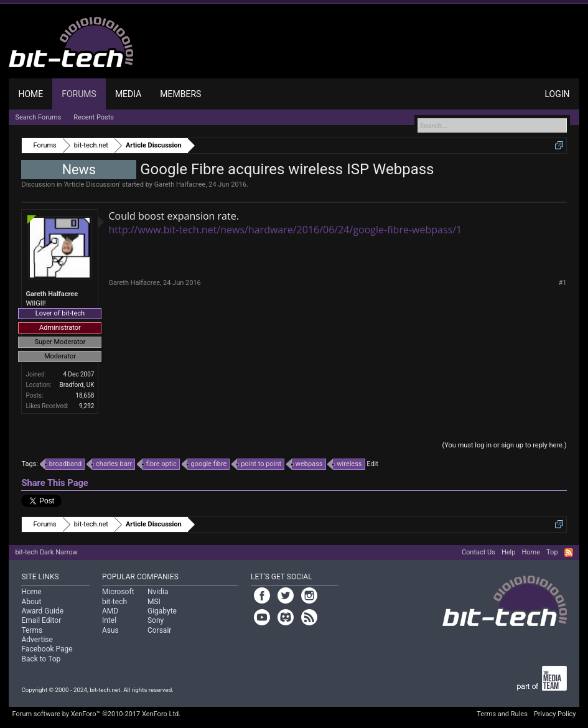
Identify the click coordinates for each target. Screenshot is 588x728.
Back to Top (41, 659)
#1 (563, 283)
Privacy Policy (555, 714)
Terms (32, 630)
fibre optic (160, 464)
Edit (372, 464)
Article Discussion (92, 184)
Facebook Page (47, 649)
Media (128, 94)
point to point (259, 464)
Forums (79, 94)
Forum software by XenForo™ (96, 714)
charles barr (112, 464)
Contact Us (478, 552)
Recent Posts (94, 117)
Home (30, 94)
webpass (307, 464)
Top (552, 552)
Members (180, 94)
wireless (347, 464)
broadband (64, 464)
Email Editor (41, 620)
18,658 (85, 395)
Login (558, 94)
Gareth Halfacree (180, 184)
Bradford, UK (77, 385)
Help (509, 552)
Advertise (37, 640)
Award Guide (42, 611)
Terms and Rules (502, 714)
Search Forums (38, 117)
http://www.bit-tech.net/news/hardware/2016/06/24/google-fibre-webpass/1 (285, 230)
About (31, 602)
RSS (569, 553)
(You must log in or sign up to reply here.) (504, 445)
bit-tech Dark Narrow (46, 552)
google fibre (207, 464)
